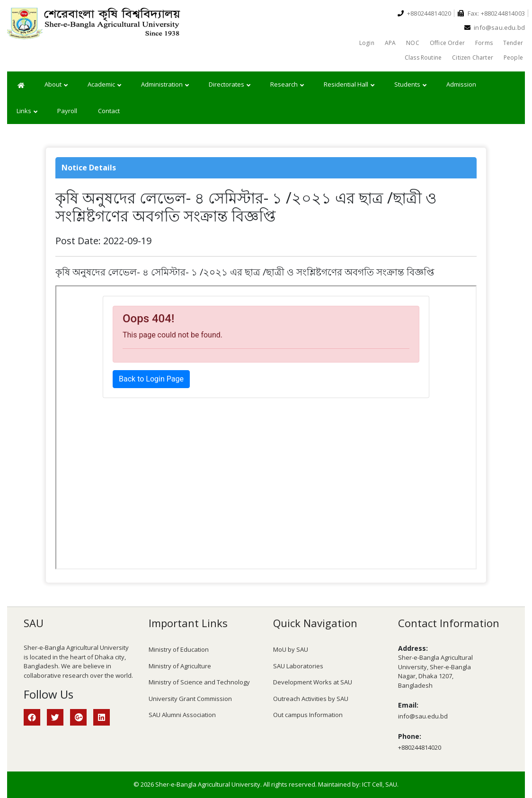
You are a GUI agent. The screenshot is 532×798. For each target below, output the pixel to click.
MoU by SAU (291, 649)
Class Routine (423, 58)
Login (367, 43)
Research (287, 85)
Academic (104, 85)
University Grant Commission (190, 699)
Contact (109, 111)
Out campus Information (308, 715)
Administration (165, 85)
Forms (484, 43)
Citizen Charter (473, 58)
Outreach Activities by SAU (311, 699)
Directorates (230, 85)
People (513, 58)
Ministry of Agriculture (180, 666)
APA (390, 43)
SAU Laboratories (298, 666)
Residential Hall (349, 85)
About (56, 85)
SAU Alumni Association (182, 715)
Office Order (447, 43)
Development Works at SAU (313, 682)
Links (27, 111)
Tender (513, 43)
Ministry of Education (179, 649)
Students (410, 85)
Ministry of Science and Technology (199, 682)
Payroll (67, 111)
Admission (461, 84)
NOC (413, 43)
